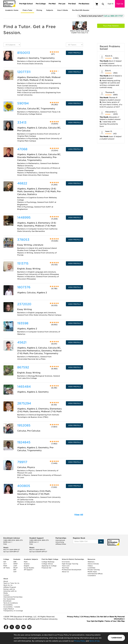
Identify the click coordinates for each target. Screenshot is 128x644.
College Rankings (48, 562)
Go (101, 541)
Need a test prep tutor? (101, 16)
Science (27, 564)
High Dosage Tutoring (70, 564)
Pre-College (41, 4)
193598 (23, 323)
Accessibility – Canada (12, 607)
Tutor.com (66, 566)
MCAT (15, 568)
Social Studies (29, 568)
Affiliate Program (10, 587)
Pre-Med (52, 4)
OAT (15, 572)
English (26, 566)
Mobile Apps (92, 572)
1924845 (24, 442)
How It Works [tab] (63, 10)
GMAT (15, 564)
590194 (23, 103)
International (60, 540)
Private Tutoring (94, 570)
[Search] (103, 4)
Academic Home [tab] (12, 10)
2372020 (24, 304)
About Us (65, 572)
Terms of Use (94, 641)
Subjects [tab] (50, 10)
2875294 (24, 403)
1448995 (24, 217)
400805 (24, 486)
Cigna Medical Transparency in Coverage (13, 610)
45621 (22, 342)
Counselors (92, 576)
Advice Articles (93, 564)
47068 (22, 149)
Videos (90, 566)
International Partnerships (13, 597)
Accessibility (8, 605)
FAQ (5, 544)
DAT (15, 570)
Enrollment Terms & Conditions (11, 602)
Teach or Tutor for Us (11, 583)
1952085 (24, 425)
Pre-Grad (72, 4)
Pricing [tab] (39, 10)
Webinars (91, 562)
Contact (6, 595)
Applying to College (49, 566)
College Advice (47, 564)
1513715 (23, 263)
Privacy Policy (80, 641)
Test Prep (65, 568)
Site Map (121, 621)
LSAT (15, 566)
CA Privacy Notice (88, 617)
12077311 (24, 72)
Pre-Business (84, 4)
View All (79, 515)
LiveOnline (91, 568)
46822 (22, 183)
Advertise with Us (10, 591)
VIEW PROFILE (74, 53)
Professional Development (72, 570)
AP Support (28, 570)
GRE (15, 562)
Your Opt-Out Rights (95, 621)
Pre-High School (26, 4)
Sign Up (120, 4)
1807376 (24, 287)
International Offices (95, 574)
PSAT (5, 566)
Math (26, 562)
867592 (23, 367)
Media (6, 593)
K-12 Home (66, 562)
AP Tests (7, 568)
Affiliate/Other (61, 544)
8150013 (24, 53)
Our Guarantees (9, 599)
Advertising (60, 542)
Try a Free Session (111, 26)
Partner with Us (9, 589)
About (6, 581)
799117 (22, 462)
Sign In (110, 4)
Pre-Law (62, 4)
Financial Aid (46, 568)
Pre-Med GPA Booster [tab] (81, 10)
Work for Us (8, 585)
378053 (23, 240)
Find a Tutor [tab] (27, 10)
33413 (22, 122)
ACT (5, 564)
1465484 (24, 387)
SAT (5, 562)
